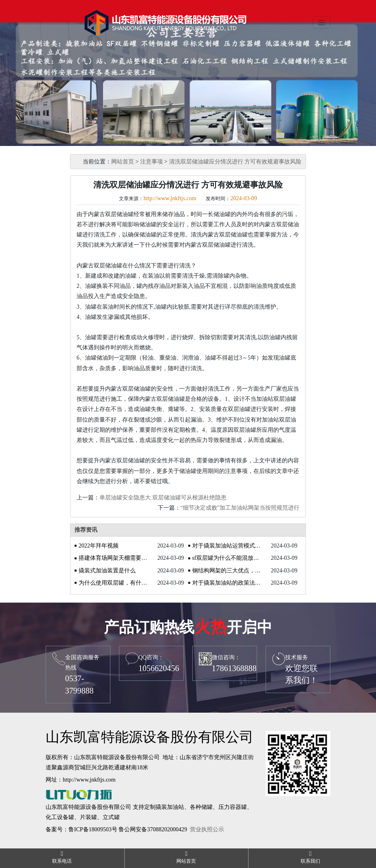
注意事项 (152, 162)
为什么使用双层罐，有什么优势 (113, 583)
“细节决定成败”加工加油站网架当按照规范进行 (240, 508)
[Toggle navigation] (321, 22)
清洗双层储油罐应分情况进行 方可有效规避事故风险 (235, 162)
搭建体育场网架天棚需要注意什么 (113, 558)
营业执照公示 (207, 829)
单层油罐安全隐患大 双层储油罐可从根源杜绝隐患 (163, 498)
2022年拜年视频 (99, 546)
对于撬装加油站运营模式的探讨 (227, 546)
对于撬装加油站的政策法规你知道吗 (227, 583)
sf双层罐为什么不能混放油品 (227, 558)
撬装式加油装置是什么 (107, 571)
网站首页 (123, 162)
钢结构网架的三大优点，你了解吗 (227, 571)
